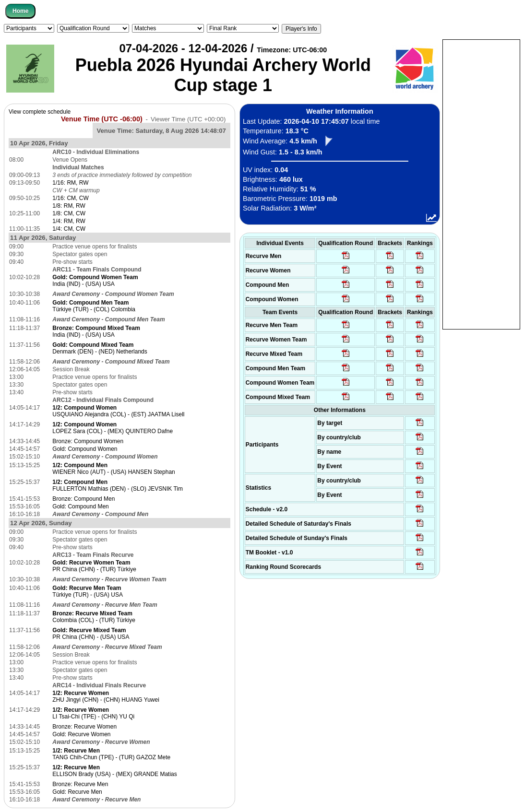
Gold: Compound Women (85, 449)
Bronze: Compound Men (83, 499)
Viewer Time (188, 119)
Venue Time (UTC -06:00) (102, 119)
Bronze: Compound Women (88, 441)
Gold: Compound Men (80, 506)
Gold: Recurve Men (77, 792)
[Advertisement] (481, 184)
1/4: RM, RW (69, 221)
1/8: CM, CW (69, 213)
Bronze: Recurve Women (84, 727)
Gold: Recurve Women (81, 734)
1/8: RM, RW (69, 206)
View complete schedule (40, 112)
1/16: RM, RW (70, 183)
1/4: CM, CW (69, 229)
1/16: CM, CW (70, 198)
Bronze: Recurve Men (80, 784)
